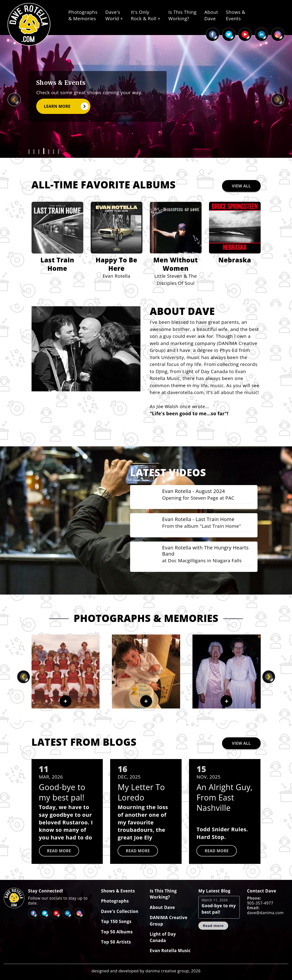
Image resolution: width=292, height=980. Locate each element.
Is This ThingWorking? (182, 15)
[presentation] (14, 100)
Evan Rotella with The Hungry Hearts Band (199, 550)
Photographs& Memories (83, 15)
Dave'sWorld (114, 15)
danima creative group (167, 969)
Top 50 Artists (116, 940)
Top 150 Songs (116, 920)
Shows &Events (236, 15)
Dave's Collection (120, 910)
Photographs (115, 899)
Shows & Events (118, 889)
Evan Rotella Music (170, 949)
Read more (59, 849)
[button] (29, 152)
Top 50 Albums (117, 930)
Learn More (66, 106)
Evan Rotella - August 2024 (195, 490)
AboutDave (211, 15)
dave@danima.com (266, 911)
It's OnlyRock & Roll (146, 15)
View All (241, 184)
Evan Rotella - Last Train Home (200, 518)
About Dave (163, 906)
